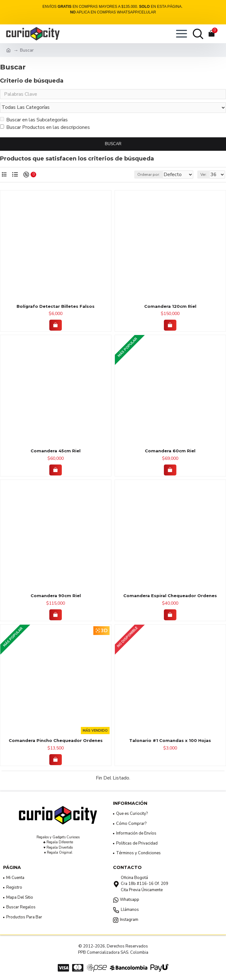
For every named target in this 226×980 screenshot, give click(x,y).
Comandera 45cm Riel (56, 453)
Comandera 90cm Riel (56, 597)
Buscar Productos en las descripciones (45, 129)
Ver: (204, 176)
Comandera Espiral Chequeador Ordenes (170, 597)
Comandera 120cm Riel (170, 308)
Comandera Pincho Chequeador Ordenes (56, 742)
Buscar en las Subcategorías (34, 122)
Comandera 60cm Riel (170, 453)
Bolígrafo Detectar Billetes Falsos (56, 308)
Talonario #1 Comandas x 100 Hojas (170, 742)
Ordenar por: (128, 176)
